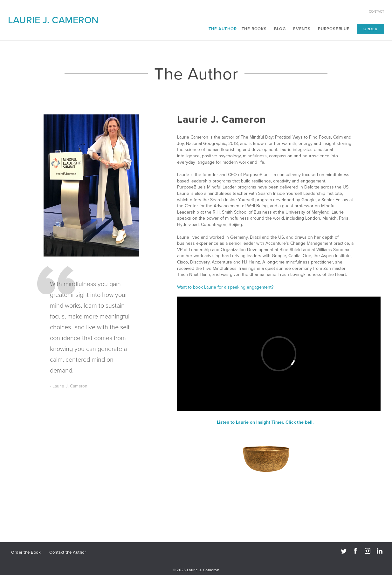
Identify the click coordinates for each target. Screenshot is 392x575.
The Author (223, 29)
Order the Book (26, 552)
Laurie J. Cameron (53, 20)
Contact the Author (68, 552)
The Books (254, 29)
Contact (376, 12)
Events (302, 29)
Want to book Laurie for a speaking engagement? (225, 287)
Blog (280, 29)
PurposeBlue (334, 29)
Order (371, 29)
